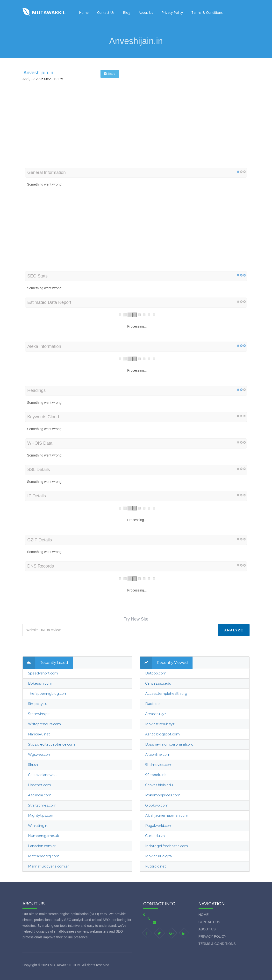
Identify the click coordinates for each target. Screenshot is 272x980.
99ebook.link (156, 775)
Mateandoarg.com (44, 856)
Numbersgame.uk (43, 836)
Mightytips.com (41, 815)
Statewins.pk (39, 714)
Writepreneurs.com (44, 724)
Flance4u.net (39, 734)
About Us (146, 12)
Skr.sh (33, 765)
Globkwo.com (157, 805)
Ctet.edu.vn (155, 836)
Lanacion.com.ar (42, 846)
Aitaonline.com (158, 755)
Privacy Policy (172, 12)
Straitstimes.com (42, 805)
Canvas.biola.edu (159, 785)
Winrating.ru (38, 826)
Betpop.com (156, 673)
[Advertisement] (136, 131)
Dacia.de (152, 704)
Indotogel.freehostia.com (167, 846)
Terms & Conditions (207, 12)
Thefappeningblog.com (48, 694)
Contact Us (106, 12)
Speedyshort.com (43, 673)
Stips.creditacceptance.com (51, 744)
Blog (127, 12)
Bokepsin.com (40, 683)
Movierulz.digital (159, 856)
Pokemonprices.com (163, 795)
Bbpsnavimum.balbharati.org (169, 744)
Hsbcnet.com (39, 785)
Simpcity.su (38, 704)
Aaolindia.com (40, 795)
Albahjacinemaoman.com (167, 815)
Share (110, 74)
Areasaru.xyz (156, 714)
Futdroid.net (156, 866)
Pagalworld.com (159, 826)
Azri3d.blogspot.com (162, 734)
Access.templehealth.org (166, 694)
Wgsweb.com (40, 755)
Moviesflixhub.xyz (160, 724)
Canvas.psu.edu (158, 683)
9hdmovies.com (159, 765)
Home (84, 12)
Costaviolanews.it (43, 775)
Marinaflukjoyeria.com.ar (48, 866)
